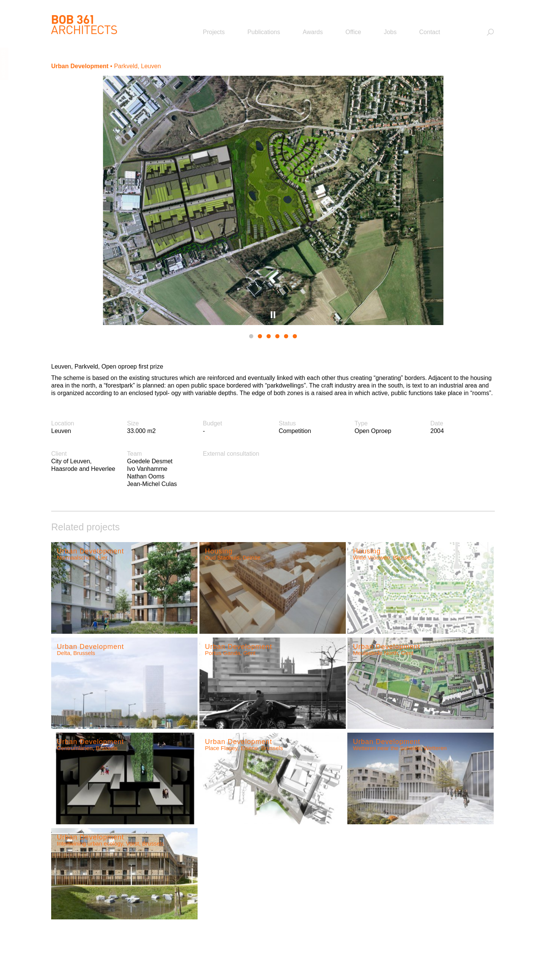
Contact (430, 32)
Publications (264, 32)
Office (353, 32)
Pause (273, 315)
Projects (214, 32)
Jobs (390, 32)
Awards (313, 32)
